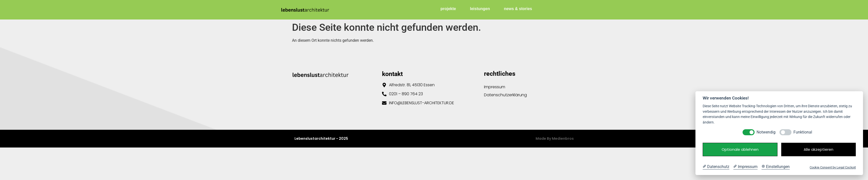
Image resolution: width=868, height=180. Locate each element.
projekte (448, 7)
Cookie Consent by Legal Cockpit (833, 167)
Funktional (803, 132)
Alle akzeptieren (819, 149)
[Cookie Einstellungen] (776, 167)
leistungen (480, 7)
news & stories (518, 7)
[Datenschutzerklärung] (716, 167)
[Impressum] (745, 167)
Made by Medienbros (555, 138)
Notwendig (766, 132)
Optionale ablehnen (740, 149)
